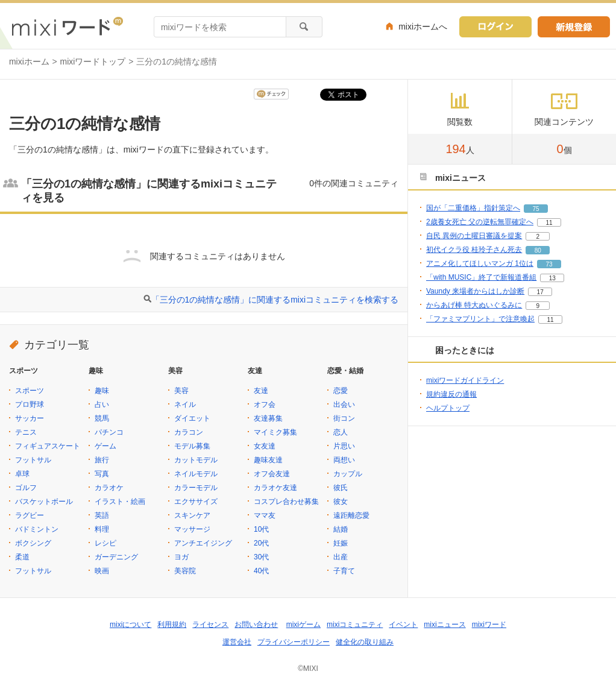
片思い (344, 446)
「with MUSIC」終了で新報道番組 (481, 277)
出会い (344, 404)
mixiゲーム (303, 625)
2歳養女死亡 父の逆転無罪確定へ (480, 222)
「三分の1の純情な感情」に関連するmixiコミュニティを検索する (275, 300)
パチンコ (109, 432)
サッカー (30, 418)
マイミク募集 (275, 432)
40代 (261, 571)
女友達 (265, 446)
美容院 (185, 571)
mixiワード (489, 625)
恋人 (341, 432)
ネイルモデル (196, 474)
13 (552, 278)
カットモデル (196, 460)
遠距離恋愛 (351, 515)
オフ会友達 (272, 474)
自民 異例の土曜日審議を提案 (474, 236)
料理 (102, 529)
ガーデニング (116, 557)
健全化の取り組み (365, 642)
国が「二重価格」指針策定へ (473, 208)
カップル (348, 474)
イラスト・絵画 (120, 502)
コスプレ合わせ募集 (286, 502)
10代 (261, 529)
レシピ (105, 543)
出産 (341, 557)
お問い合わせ (256, 625)
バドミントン (37, 529)
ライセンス (210, 625)
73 (549, 264)
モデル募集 (192, 446)
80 (538, 250)
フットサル (33, 460)
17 (540, 292)
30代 (261, 557)
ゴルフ (26, 488)
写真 (102, 474)
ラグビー (30, 515)
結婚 (341, 529)
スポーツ (30, 391)
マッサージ (192, 529)
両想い (344, 460)
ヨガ (181, 557)
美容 (181, 391)
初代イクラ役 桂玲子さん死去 (474, 250)
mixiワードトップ (93, 61)
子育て (344, 571)
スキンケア (192, 515)
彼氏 (341, 488)
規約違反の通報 (451, 394)
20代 (261, 543)
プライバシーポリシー (294, 642)
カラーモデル (196, 488)
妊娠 (341, 543)
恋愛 (341, 391)
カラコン (189, 432)
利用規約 (172, 625)
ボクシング (33, 543)
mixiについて (130, 625)
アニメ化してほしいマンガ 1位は (480, 263)
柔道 (22, 557)
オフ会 (265, 404)
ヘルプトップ (448, 408)
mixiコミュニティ (355, 625)
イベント (403, 625)
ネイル (185, 404)
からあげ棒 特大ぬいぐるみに (474, 305)
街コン (344, 418)
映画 (102, 571)
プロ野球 (30, 404)
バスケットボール (44, 502)
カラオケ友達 (275, 488)
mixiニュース (445, 625)
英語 (102, 515)
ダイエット (192, 418)
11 (549, 223)
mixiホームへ (423, 27)
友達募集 (268, 418)
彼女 (341, 502)
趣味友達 (268, 460)
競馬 (102, 418)
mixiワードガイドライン (465, 380)
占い (102, 404)
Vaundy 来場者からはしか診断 (475, 291)
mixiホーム (29, 61)
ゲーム (105, 446)
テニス (26, 432)
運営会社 (237, 642)
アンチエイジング (203, 543)
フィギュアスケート (48, 446)
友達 (261, 391)
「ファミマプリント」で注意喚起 (480, 319)
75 (536, 209)
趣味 (102, 391)
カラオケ (109, 488)
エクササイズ (196, 502)
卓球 (22, 474)
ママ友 (265, 515)
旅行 (102, 460)
